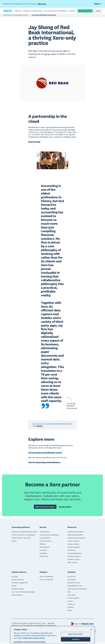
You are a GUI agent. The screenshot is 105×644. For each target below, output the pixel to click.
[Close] (91, 629)
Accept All (76, 639)
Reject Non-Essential (76, 634)
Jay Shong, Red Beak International (44, 16)
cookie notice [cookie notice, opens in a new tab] (28, 638)
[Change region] (86, 624)
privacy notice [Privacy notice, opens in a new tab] (39, 638)
